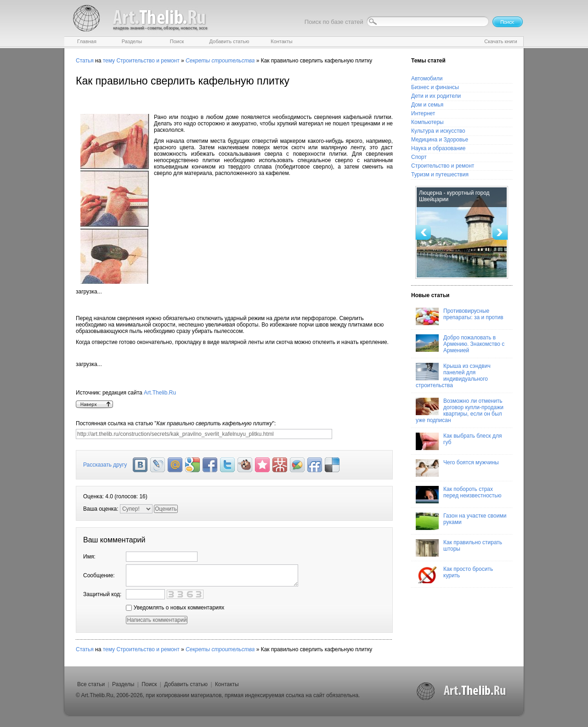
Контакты (227, 684)
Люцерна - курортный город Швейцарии (454, 196)
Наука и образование (438, 148)
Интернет (423, 113)
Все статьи (91, 684)
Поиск (149, 684)
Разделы (123, 684)
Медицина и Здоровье (440, 140)
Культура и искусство (438, 131)
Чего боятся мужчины (457, 468)
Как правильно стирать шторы (459, 548)
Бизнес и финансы (435, 87)
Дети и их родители (436, 96)
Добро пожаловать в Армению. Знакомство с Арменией (460, 344)
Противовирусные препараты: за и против (460, 316)
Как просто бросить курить (454, 575)
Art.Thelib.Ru (160, 393)
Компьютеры (427, 122)
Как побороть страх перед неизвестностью (459, 495)
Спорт (419, 157)
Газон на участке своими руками (461, 521)
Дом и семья (427, 105)
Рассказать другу (105, 465)
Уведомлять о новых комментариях (175, 608)
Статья (85, 61)
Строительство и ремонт (148, 61)
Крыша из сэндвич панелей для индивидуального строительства (453, 376)
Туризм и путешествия (440, 175)
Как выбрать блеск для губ (459, 441)
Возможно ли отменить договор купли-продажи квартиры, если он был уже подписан (460, 411)
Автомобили (427, 79)
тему (109, 61)
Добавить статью (186, 684)
